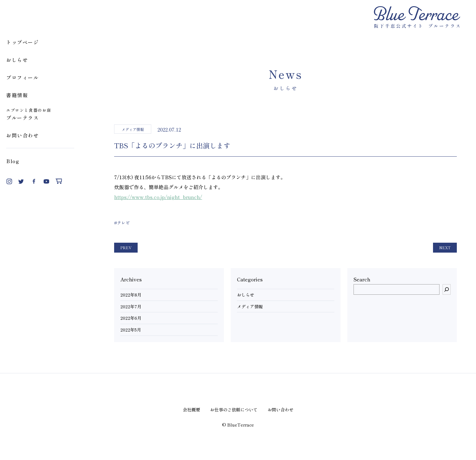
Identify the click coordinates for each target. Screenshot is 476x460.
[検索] (447, 289)
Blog (13, 161)
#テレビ (122, 223)
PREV (126, 247)
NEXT (445, 247)
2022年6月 (131, 318)
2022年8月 (131, 295)
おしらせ (17, 60)
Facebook (34, 181)
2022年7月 (131, 307)
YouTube (46, 181)
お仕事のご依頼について (234, 410)
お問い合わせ (23, 135)
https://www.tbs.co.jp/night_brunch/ (158, 197)
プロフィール (23, 77)
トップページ (23, 42)
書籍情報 (17, 95)
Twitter (22, 181)
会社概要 (191, 410)
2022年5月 (131, 330)
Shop (59, 181)
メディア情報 (250, 307)
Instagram (9, 181)
